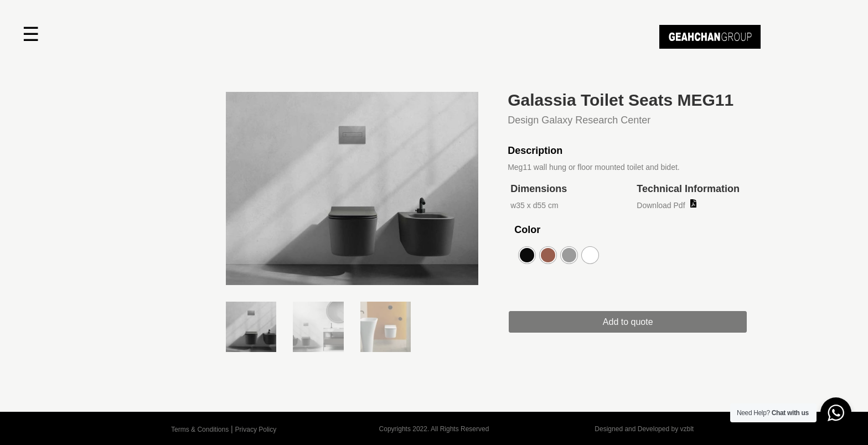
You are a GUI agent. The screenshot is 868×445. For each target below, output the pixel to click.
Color (527, 230)
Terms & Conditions (200, 430)
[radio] (527, 255)
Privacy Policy (256, 430)
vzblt (687, 429)
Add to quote (639, 322)
